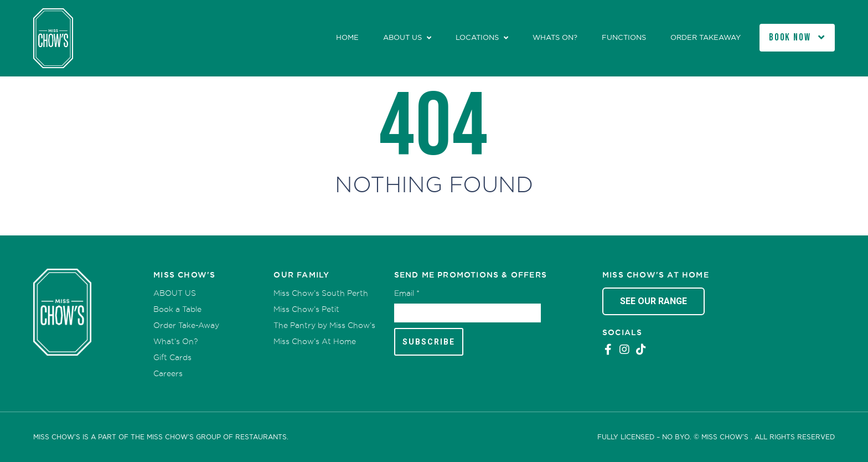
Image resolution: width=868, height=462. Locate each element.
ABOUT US (402, 37)
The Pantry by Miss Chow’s (324, 325)
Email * (407, 293)
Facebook (608, 350)
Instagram (624, 350)
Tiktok (641, 350)
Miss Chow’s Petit (306, 309)
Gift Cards (172, 357)
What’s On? (175, 341)
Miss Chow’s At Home (315, 341)
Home (347, 37)
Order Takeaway (706, 37)
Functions (624, 37)
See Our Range (653, 301)
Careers (168, 373)
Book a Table (177, 309)
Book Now (790, 37)
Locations (477, 37)
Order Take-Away (186, 325)
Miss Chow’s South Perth (321, 293)
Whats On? (555, 37)
